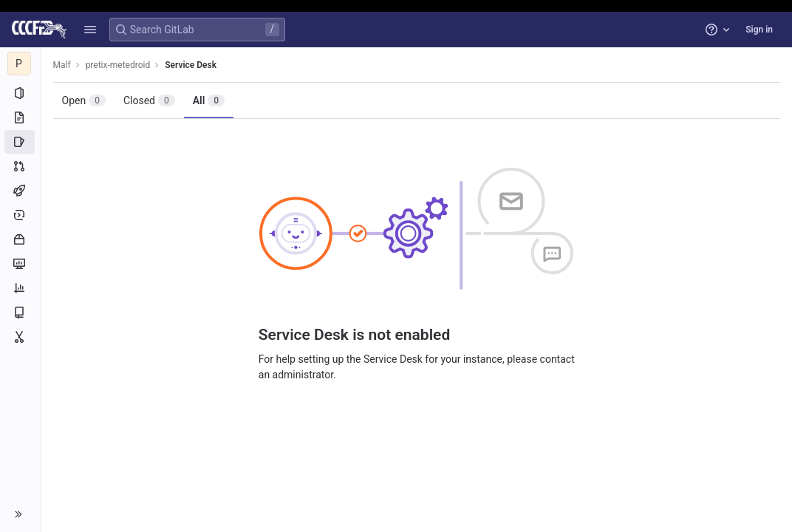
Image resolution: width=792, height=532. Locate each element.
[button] (90, 30)
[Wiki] (20, 313)
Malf (62, 65)
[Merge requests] (20, 166)
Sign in (759, 30)
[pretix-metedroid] (21, 64)
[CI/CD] (20, 191)
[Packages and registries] (20, 239)
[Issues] (20, 142)
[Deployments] (20, 215)
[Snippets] (20, 337)
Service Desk (191, 65)
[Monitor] (20, 264)
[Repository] (20, 117)
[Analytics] (20, 288)
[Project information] (20, 93)
